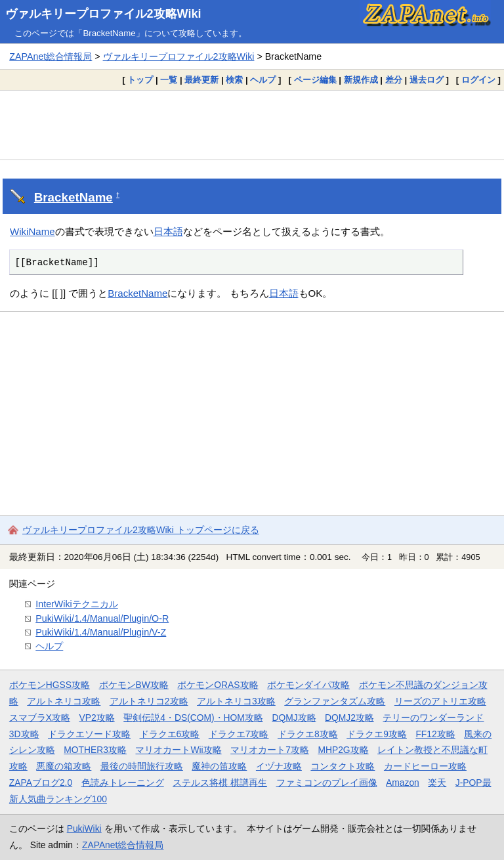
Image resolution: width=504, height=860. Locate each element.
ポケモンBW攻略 (134, 685)
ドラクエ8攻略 (308, 734)
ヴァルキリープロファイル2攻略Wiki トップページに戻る (141, 530)
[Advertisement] (252, 125)
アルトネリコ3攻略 (236, 701)
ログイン (478, 80)
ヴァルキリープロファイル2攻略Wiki (103, 14)
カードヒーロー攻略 (425, 766)
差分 (394, 80)
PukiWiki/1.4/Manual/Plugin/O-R (102, 618)
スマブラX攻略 (40, 718)
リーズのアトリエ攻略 (440, 701)
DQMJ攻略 (294, 718)
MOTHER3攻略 (95, 750)
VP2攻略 (97, 718)
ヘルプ (263, 80)
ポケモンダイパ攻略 (308, 685)
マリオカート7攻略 (270, 750)
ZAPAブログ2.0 (41, 783)
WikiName (32, 231)
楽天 (437, 783)
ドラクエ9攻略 (377, 734)
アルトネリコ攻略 (64, 701)
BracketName (73, 197)
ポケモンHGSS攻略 (50, 685)
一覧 (169, 80)
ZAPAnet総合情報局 (51, 56)
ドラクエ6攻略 (170, 734)
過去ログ (427, 80)
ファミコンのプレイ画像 (327, 783)
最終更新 (201, 80)
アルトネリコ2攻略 (149, 701)
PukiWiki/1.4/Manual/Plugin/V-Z (101, 632)
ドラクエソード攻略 (89, 734)
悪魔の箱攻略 (64, 766)
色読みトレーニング (123, 783)
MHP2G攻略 (343, 750)
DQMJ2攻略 (349, 718)
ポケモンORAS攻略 (218, 685)
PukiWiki (84, 828)
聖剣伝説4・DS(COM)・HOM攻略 (193, 718)
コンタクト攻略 (343, 766)
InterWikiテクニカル (76, 604)
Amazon (403, 783)
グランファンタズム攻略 (335, 701)
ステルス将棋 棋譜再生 (220, 783)
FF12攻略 (435, 734)
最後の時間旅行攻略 (142, 766)
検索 (234, 80)
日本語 (168, 231)
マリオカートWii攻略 (178, 750)
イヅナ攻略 (279, 766)
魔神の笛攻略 (219, 766)
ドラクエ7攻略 (239, 734)
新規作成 (361, 80)
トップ (140, 80)
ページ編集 (315, 80)
